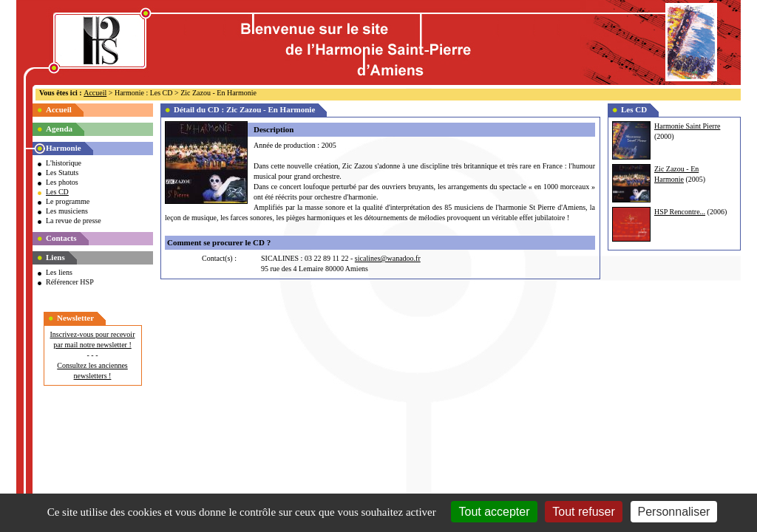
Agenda (59, 129)
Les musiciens (67, 211)
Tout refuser (583, 512)
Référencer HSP (70, 282)
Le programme (68, 201)
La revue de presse (74, 221)
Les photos (62, 182)
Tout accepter (494, 512)
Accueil (95, 93)
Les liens (59, 272)
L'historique (64, 163)
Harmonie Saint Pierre (687, 126)
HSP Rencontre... (680, 212)
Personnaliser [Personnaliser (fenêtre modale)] (674, 512)
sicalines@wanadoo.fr (388, 258)
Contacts (61, 238)
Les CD (57, 192)
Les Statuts (62, 173)
